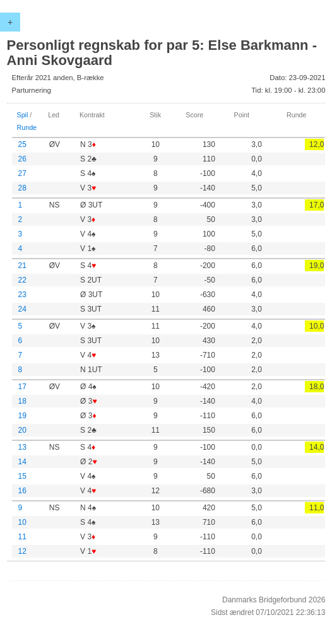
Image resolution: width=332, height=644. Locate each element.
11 (22, 537)
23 (22, 295)
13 (22, 447)
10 (22, 522)
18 (22, 401)
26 (22, 159)
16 (22, 491)
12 (22, 551)
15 (22, 476)
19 (22, 416)
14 (22, 462)
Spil (23, 115)
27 (22, 173)
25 (22, 144)
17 (22, 387)
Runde (27, 127)
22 (22, 280)
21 (22, 266)
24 (22, 309)
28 (22, 188)
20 (22, 430)
